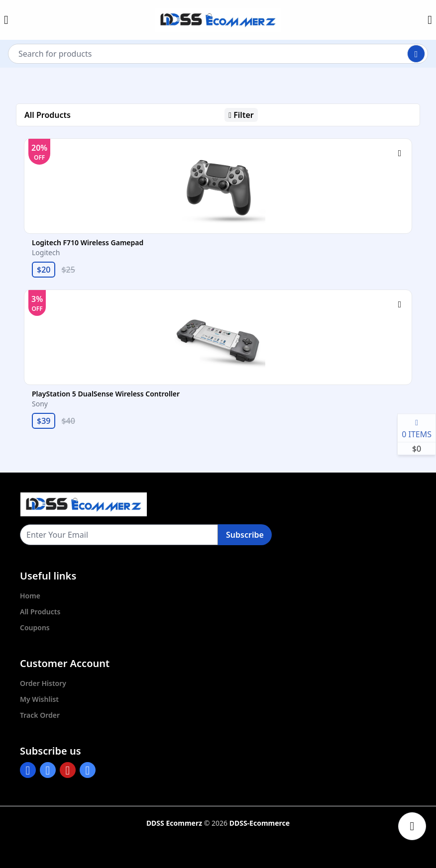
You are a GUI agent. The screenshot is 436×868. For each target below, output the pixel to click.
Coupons (35, 627)
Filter (241, 115)
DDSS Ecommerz (174, 823)
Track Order (40, 715)
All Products (40, 612)
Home (30, 596)
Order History (43, 683)
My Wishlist (39, 699)
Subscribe (245, 535)
